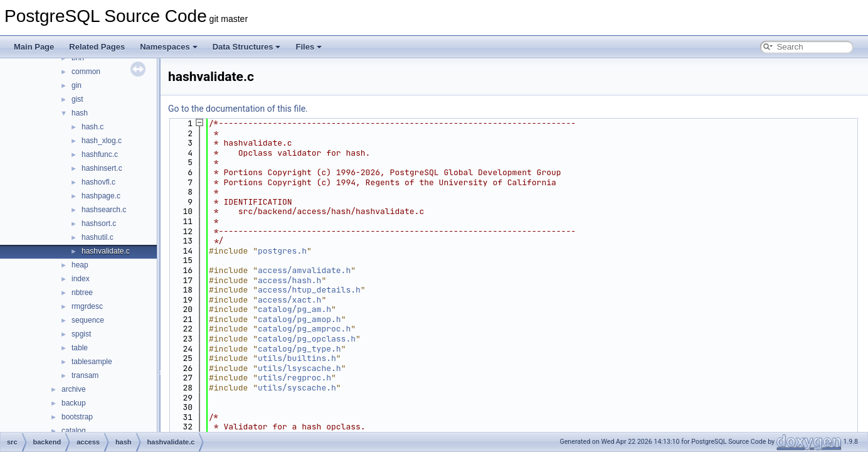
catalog (74, 431)
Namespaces (169, 47)
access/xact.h (289, 300)
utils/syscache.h (297, 388)
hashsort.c (99, 223)
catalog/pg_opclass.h (307, 339)
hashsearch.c (104, 210)
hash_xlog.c (102, 141)
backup (74, 403)
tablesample (92, 362)
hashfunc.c (100, 154)
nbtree (82, 293)
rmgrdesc (87, 306)
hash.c (93, 127)
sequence (88, 320)
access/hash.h (289, 280)
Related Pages (97, 47)
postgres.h (282, 251)
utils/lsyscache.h (299, 368)
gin (77, 85)
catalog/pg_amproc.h (304, 329)
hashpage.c (101, 196)
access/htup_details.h (309, 290)
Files (309, 47)
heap (80, 265)
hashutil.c (98, 237)
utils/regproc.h (294, 378)
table (80, 348)
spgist (81, 334)
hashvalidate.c (106, 251)
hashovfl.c (98, 182)
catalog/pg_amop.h (299, 319)
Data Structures (247, 47)
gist (77, 99)
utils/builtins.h (297, 358)
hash (80, 113)
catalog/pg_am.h (294, 309)
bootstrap (77, 417)
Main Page (34, 47)
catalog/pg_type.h (299, 349)
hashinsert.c (102, 168)
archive (74, 389)
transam (85, 375)
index (81, 279)
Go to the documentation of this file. (238, 109)
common (86, 72)
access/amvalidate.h (304, 270)
